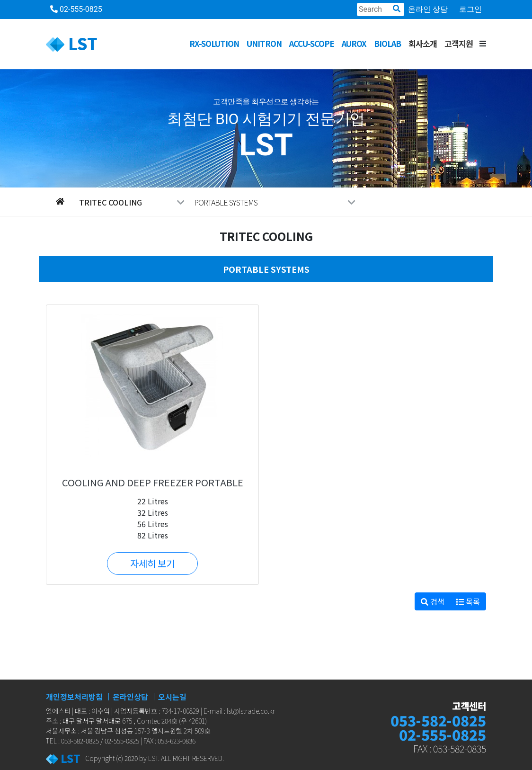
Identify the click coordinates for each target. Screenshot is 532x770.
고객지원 (459, 43)
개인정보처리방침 (74, 697)
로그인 (470, 9)
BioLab (387, 43)
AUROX (354, 43)
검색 (433, 601)
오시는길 (172, 697)
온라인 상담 (428, 9)
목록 (468, 601)
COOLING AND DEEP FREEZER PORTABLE (153, 482)
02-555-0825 (76, 9)
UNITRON (264, 43)
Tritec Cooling (132, 202)
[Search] (381, 9)
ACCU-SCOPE (312, 43)
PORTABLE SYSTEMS (275, 202)
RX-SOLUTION (214, 43)
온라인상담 (130, 697)
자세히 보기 (152, 563)
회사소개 (423, 43)
